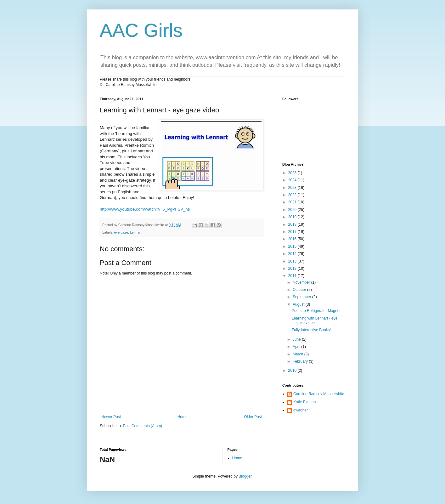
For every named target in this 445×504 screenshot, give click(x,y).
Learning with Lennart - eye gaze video (315, 320)
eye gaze (121, 232)
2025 (293, 173)
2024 (293, 180)
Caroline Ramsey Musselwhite (319, 394)
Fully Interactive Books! (311, 330)
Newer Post (111, 417)
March (299, 354)
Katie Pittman (304, 402)
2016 (293, 239)
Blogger (245, 476)
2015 (293, 246)
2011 (293, 276)
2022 (293, 195)
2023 (293, 188)
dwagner (301, 410)
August (299, 304)
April (297, 347)
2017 (293, 232)
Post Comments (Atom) (142, 426)
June (297, 339)
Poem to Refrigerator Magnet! (317, 311)
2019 (293, 217)
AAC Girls (141, 30)
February (301, 361)
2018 (293, 224)
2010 (293, 371)
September (302, 297)
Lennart (136, 232)
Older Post (253, 417)
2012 (293, 269)
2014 (293, 254)
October (300, 290)
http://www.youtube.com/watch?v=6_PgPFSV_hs (145, 209)
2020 (293, 210)
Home (183, 417)
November (302, 282)
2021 (293, 202)
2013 (293, 261)
